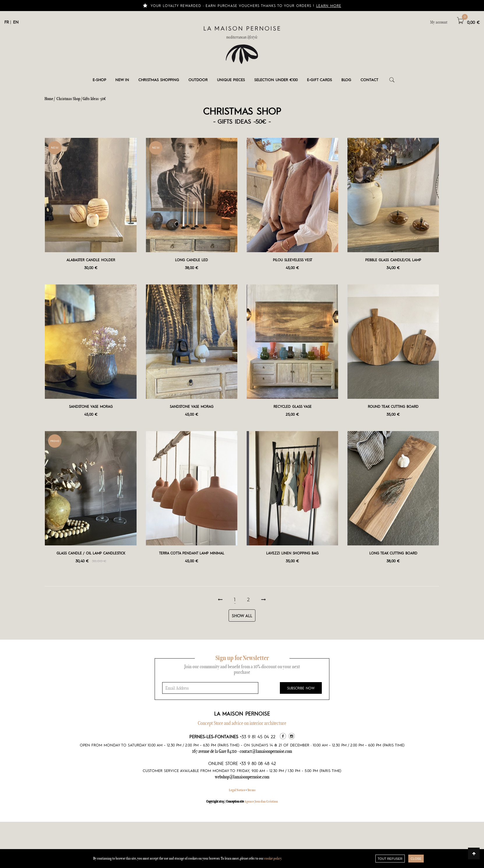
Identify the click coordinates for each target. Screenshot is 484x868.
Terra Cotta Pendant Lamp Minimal (192, 553)
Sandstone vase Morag (91, 406)
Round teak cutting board (393, 406)
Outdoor (198, 80)
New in (122, 80)
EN (16, 22)
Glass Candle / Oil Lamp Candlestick (91, 553)
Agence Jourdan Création (261, 801)
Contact (369, 80)
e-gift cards (319, 80)
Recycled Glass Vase (293, 406)
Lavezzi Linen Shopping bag (292, 553)
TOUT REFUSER (390, 859)
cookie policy (273, 858)
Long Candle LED (191, 260)
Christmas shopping (159, 80)
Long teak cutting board (393, 553)
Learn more (329, 6)
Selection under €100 (276, 80)
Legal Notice (237, 790)
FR (7, 22)
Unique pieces (231, 80)
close (416, 859)
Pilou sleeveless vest (293, 260)
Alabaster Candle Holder (91, 260)
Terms (251, 790)
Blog (346, 80)
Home (49, 99)
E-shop (99, 80)
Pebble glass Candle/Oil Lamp (393, 260)
